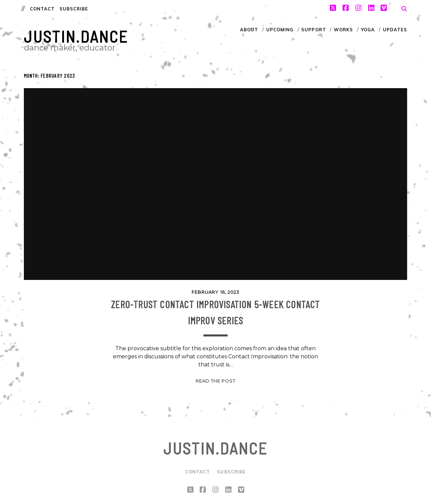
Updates (395, 30)
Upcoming (280, 30)
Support (314, 30)
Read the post (216, 381)
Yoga (368, 30)
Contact (42, 9)
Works (343, 30)
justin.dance (76, 36)
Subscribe (74, 9)
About (249, 30)
